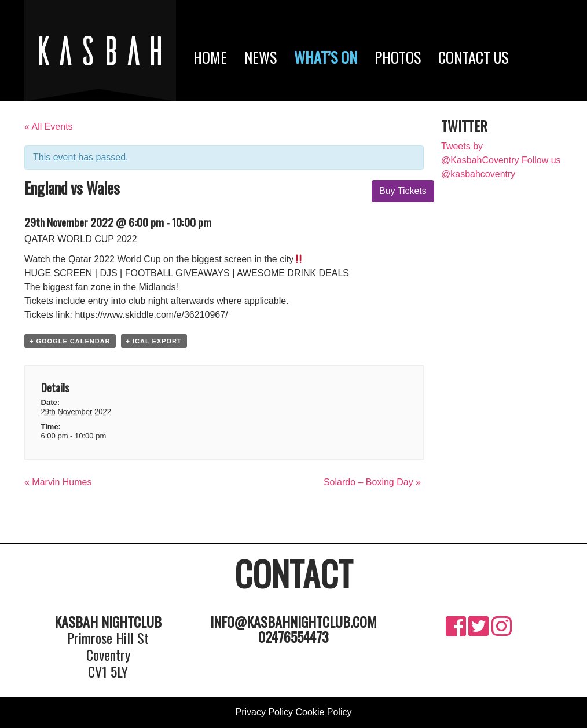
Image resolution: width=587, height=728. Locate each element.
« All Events (49, 127)
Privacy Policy (265, 712)
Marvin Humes (58, 482)
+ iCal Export (154, 341)
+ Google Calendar (70, 341)
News (261, 57)
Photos (398, 57)
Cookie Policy (324, 712)
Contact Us (473, 57)
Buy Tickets (403, 191)
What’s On (326, 57)
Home (210, 57)
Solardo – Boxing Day (372, 482)
